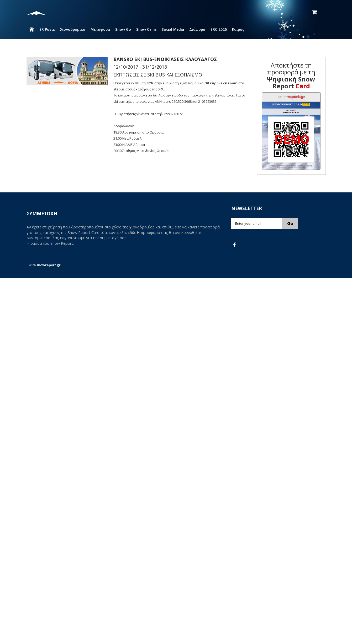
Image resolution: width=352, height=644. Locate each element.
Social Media (173, 29)
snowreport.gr (49, 265)
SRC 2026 (219, 29)
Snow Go (123, 29)
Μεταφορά (100, 29)
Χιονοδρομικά (73, 29)
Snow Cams (146, 29)
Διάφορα (197, 29)
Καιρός (238, 29)
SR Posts (47, 29)
